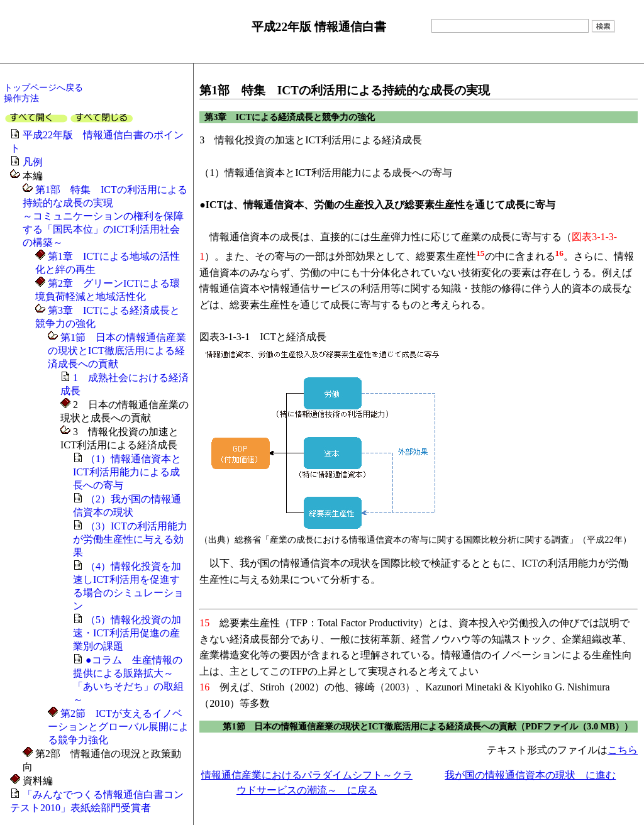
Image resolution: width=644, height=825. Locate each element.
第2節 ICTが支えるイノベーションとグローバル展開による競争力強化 (118, 727)
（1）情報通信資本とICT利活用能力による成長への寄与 (127, 472)
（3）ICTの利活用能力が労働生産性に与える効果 (130, 539)
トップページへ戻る (43, 87)
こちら (623, 750)
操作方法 (21, 98)
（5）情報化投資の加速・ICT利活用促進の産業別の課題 (127, 633)
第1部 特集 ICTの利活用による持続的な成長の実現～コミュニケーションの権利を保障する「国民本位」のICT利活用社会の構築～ (105, 216)
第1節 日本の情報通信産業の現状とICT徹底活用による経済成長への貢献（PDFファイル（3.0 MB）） (428, 726)
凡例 (33, 162)
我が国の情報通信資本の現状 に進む (530, 775)
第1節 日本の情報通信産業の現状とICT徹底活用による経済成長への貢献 (117, 351)
